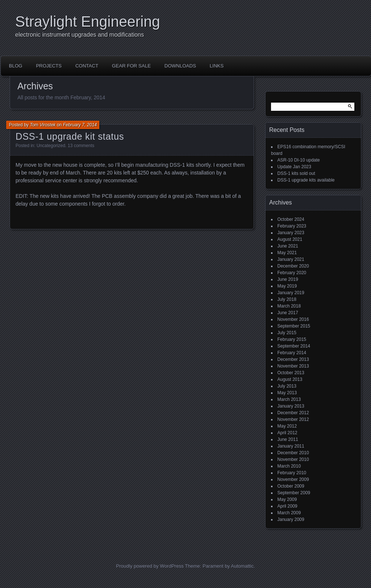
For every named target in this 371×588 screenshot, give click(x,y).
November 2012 (293, 419)
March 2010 (289, 466)
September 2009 (294, 493)
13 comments (81, 146)
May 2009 (287, 499)
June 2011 (288, 439)
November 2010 (293, 459)
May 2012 (287, 426)
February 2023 (292, 226)
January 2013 (291, 406)
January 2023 (291, 233)
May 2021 (287, 253)
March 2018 (289, 306)
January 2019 (291, 293)
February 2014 (292, 353)
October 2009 (291, 486)
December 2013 (293, 359)
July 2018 (287, 299)
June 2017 (288, 313)
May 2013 (287, 393)
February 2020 (292, 273)
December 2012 (293, 413)
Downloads (180, 66)
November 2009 (293, 479)
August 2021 (290, 239)
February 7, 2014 (80, 125)
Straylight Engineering (88, 21)
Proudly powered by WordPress (150, 566)
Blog (16, 66)
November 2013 (293, 366)
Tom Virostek (43, 125)
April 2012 (287, 433)
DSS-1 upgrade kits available (306, 180)
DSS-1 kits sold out (296, 173)
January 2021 (291, 259)
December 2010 (293, 453)
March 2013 (289, 399)
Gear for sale (131, 66)
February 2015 (292, 339)
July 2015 (287, 333)
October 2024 (291, 219)
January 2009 (291, 519)
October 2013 (291, 373)
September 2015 (294, 326)
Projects (49, 66)
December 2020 (293, 266)
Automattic (242, 566)
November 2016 (293, 319)
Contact (87, 66)
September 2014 (294, 346)
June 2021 (288, 246)
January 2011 (291, 446)
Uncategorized (51, 146)
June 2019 (288, 279)
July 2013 (287, 386)
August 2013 (290, 379)
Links (217, 66)
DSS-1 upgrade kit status (70, 136)
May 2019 (287, 286)
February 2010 (292, 473)
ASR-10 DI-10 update (299, 160)
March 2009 (289, 513)
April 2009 (287, 506)
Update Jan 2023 (294, 167)
